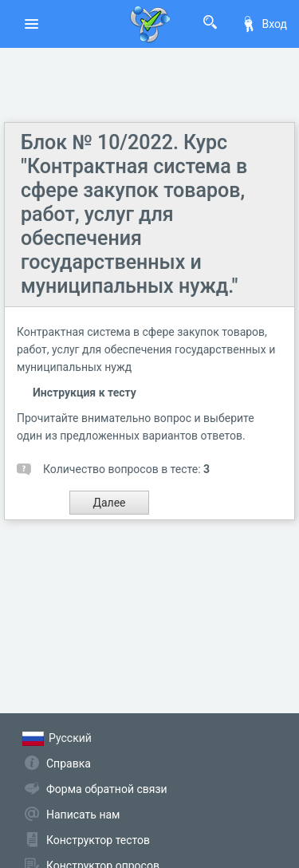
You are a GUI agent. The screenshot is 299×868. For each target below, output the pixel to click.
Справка (69, 763)
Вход (264, 24)
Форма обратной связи (107, 789)
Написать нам (83, 815)
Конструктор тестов (98, 840)
